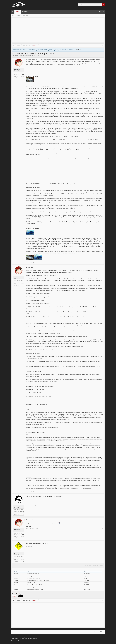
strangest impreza (32, 587)
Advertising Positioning (17, 637)
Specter (16, 553)
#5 (103, 552)
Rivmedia (22, 641)
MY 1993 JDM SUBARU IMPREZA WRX (36, 576)
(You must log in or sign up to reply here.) (94, 566)
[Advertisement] (58, 30)
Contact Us (88, 632)
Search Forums (16, 15)
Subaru (20, 55)
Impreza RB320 (31, 583)
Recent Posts (25, 15)
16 (23, 513)
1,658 (22, 560)
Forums (18, 12)
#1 (103, 262)
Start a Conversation (18, 73)
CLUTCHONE (30, 55)
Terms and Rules (99, 632)
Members (25, 12)
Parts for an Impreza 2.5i (33, 574)
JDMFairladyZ (17, 506)
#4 (103, 529)
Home (13, 12)
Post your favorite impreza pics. (35, 578)
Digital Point (26, 637)
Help (93, 632)
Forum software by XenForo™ (24, 638)
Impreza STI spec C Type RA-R (34, 585)
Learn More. (78, 50)
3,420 (22, 76)
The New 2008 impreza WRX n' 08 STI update (38, 580)
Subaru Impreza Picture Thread (35, 589)
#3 (103, 505)
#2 (103, 491)
